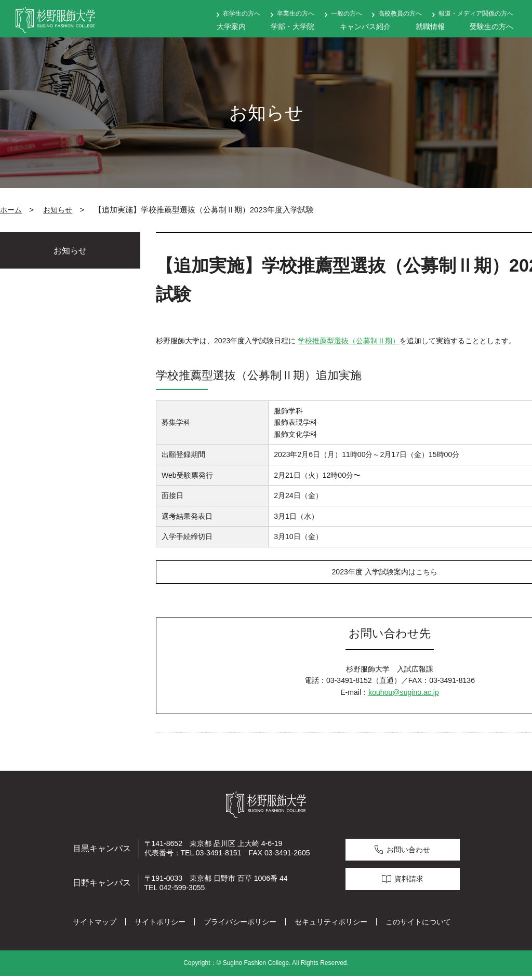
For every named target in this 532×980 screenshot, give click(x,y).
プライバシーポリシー (240, 925)
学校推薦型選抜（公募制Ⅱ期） (349, 341)
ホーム (11, 210)
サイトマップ (95, 925)
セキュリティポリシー (331, 925)
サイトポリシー (160, 925)
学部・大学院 (292, 26)
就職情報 (430, 26)
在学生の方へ (242, 14)
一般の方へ (347, 14)
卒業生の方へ (296, 14)
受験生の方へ (491, 26)
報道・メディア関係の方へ (476, 14)
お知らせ (58, 210)
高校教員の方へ (400, 14)
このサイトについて (418, 925)
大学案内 (231, 26)
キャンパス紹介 (365, 26)
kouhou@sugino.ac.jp (404, 696)
